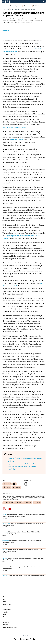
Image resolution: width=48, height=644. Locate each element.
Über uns (6, 622)
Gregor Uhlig (6, 30)
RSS (5, 614)
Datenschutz (7, 604)
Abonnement (7, 610)
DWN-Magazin (39, 6)
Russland (20, 503)
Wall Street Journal (16, 140)
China (7, 9)
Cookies (6, 612)
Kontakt (6, 625)
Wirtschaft (6, 541)
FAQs (5, 602)
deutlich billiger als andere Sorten (14, 127)
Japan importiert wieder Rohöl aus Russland (23, 464)
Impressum (7, 597)
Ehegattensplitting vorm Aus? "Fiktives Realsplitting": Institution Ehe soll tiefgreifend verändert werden (24, 516)
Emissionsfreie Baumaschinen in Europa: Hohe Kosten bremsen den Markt (22, 542)
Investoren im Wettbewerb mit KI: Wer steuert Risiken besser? (26, 575)
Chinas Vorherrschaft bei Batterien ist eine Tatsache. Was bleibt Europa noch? (23, 524)
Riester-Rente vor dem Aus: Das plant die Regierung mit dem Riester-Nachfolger (23, 559)
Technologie (6, 524)
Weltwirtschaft (9, 503)
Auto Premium (31, 9)
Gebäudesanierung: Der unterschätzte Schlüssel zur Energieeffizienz (21, 568)
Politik (4, 515)
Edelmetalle (29, 6)
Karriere (6, 617)
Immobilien (5, 567)
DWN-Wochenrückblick (18, 9)
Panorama (5, 532)
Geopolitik (38, 503)
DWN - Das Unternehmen (11, 627)
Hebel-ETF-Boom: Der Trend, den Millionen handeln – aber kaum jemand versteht (22, 550)
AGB (5, 599)
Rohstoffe (29, 503)
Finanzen (5, 550)
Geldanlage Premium (17, 6)
